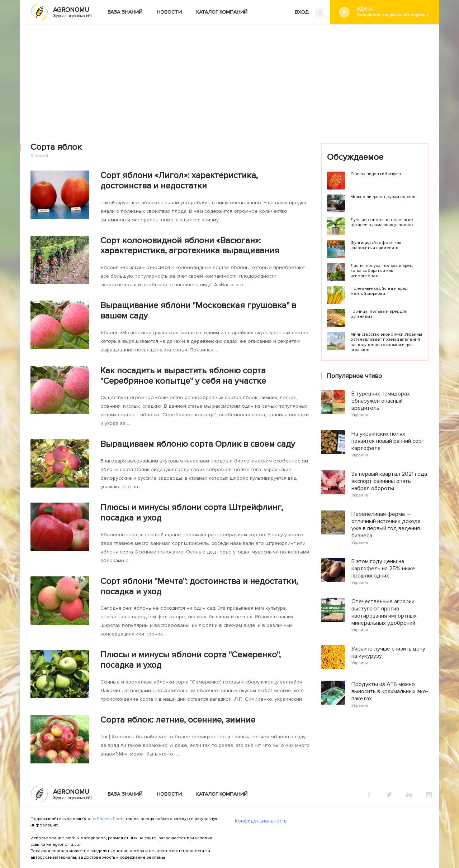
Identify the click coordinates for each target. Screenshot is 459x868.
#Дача (393, 12)
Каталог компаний (222, 12)
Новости (169, 12)
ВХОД (310, 13)
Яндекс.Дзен (110, 819)
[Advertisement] (229, 78)
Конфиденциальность (261, 821)
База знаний (125, 12)
